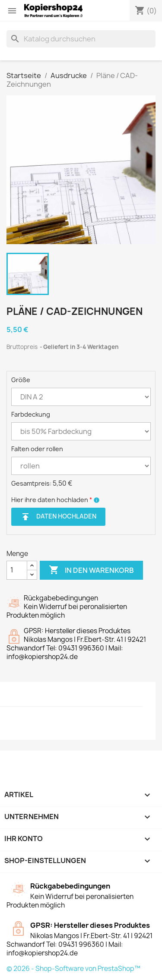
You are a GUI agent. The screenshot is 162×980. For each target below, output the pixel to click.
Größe (21, 380)
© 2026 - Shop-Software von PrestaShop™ (73, 969)
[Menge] (17, 570)
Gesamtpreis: (31, 483)
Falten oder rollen (37, 449)
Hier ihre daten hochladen (52, 500)
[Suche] (81, 39)
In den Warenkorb (91, 570)
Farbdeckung (31, 414)
